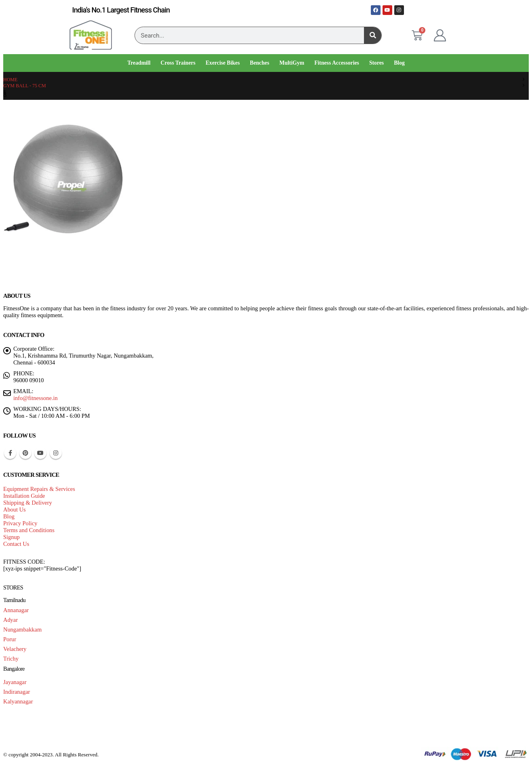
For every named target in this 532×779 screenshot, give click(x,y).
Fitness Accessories (337, 63)
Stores (376, 63)
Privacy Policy (20, 523)
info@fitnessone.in (36, 398)
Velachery (15, 649)
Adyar (11, 620)
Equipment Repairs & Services (39, 489)
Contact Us (16, 544)
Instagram (56, 453)
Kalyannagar (18, 701)
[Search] (373, 35)
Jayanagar (15, 682)
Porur (10, 639)
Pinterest (25, 453)
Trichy (11, 659)
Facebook (10, 453)
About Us (15, 510)
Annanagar (16, 610)
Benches (260, 63)
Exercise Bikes (223, 63)
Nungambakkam (22, 630)
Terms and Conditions (29, 530)
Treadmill (139, 63)
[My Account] (440, 36)
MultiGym (292, 63)
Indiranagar (17, 692)
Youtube (40, 453)
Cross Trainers (178, 63)
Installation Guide (24, 496)
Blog (399, 63)
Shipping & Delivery (28, 503)
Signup (12, 537)
